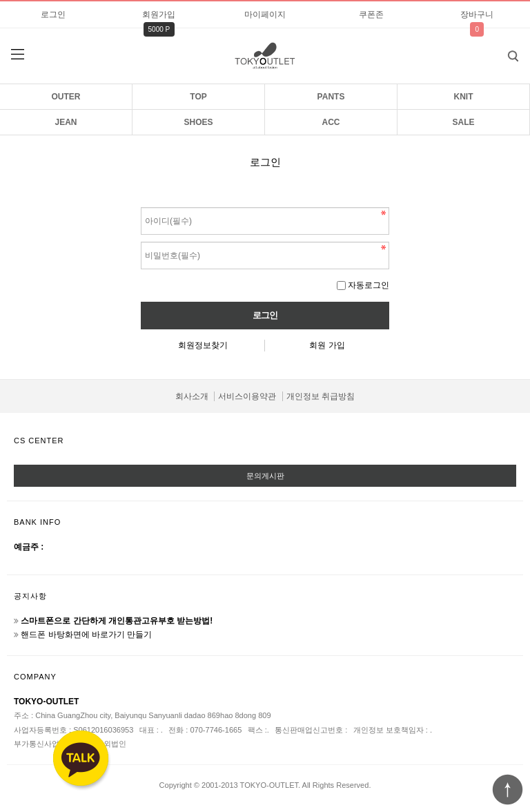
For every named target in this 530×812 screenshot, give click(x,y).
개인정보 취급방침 (321, 396)
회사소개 (192, 396)
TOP (198, 97)
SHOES (198, 122)
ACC (331, 122)
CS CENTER (39, 441)
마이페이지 (265, 14)
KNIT (464, 97)
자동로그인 (369, 285)
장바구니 (477, 14)
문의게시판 (265, 476)
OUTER (66, 97)
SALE (463, 122)
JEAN (66, 122)
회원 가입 (327, 345)
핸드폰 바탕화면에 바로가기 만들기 (86, 635)
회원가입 (159, 14)
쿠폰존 (371, 14)
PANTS (331, 97)
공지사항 (30, 596)
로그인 (53, 14)
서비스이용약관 (247, 396)
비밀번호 (141, 204)
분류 (17, 55)
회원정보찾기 (203, 345)
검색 (503, 52)
